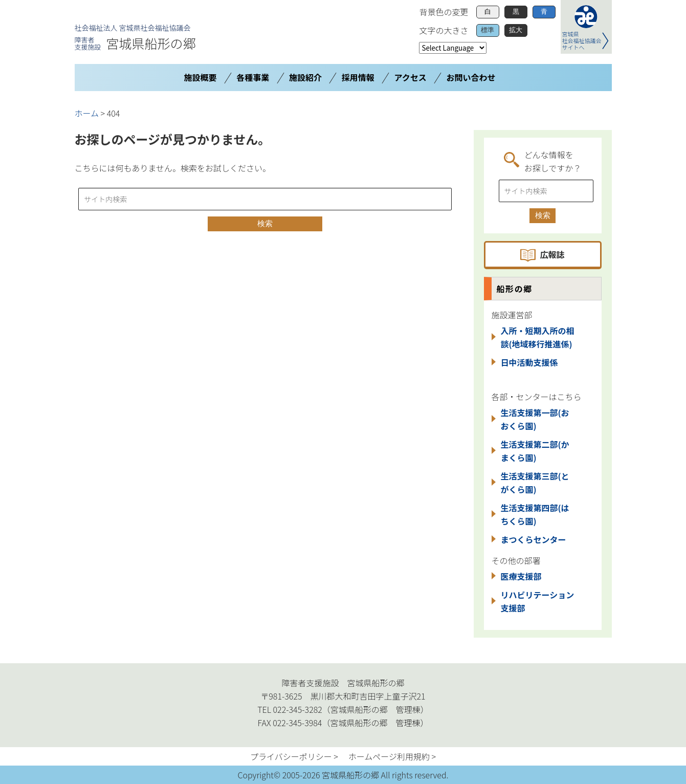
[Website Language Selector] (453, 48)
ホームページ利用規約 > (392, 756)
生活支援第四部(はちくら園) (535, 514)
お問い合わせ (471, 77)
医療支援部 (521, 576)
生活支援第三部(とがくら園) (535, 483)
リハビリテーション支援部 (538, 601)
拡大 (516, 30)
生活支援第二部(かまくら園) (535, 451)
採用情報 (358, 77)
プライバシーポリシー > (294, 756)
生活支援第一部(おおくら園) (535, 419)
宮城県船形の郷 (135, 43)
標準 (488, 30)
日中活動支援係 (529, 362)
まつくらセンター (534, 539)
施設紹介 (305, 77)
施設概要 (200, 77)
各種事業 (253, 77)
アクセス (411, 77)
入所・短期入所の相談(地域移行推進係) (538, 337)
